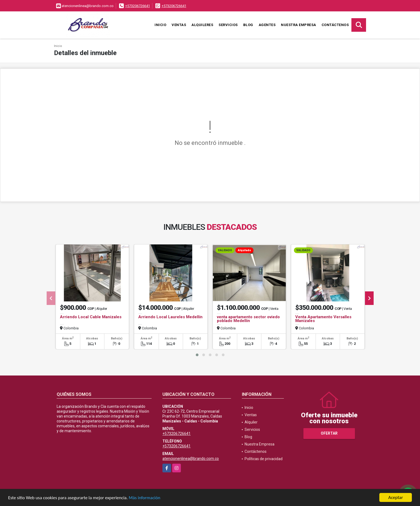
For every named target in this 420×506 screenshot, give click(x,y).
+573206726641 (138, 6)
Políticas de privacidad (264, 459)
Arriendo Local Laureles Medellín (170, 317)
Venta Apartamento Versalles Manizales (323, 319)
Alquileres (202, 25)
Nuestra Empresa (299, 25)
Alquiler (251, 422)
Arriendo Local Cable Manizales (91, 317)
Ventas (179, 25)
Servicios (228, 25)
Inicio (160, 25)
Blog (248, 25)
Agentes (267, 25)
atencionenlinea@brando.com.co (191, 459)
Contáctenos (335, 25)
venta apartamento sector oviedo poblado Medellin (248, 319)
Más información (145, 498)
